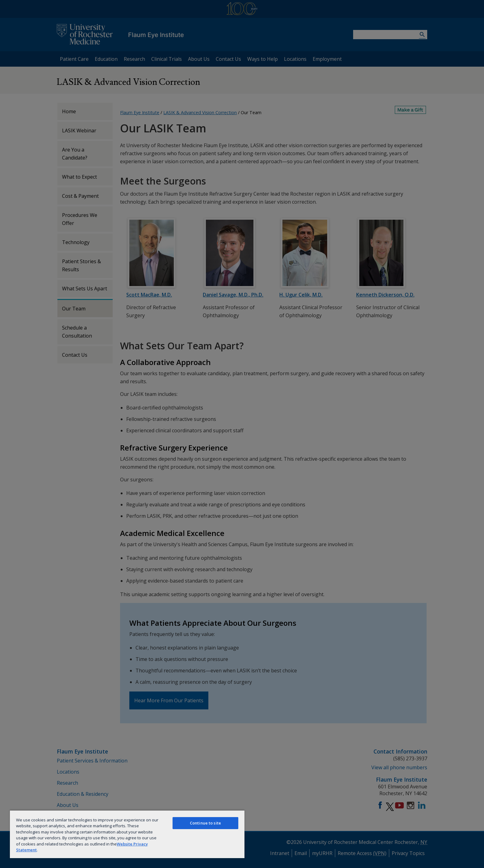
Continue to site (205, 823)
